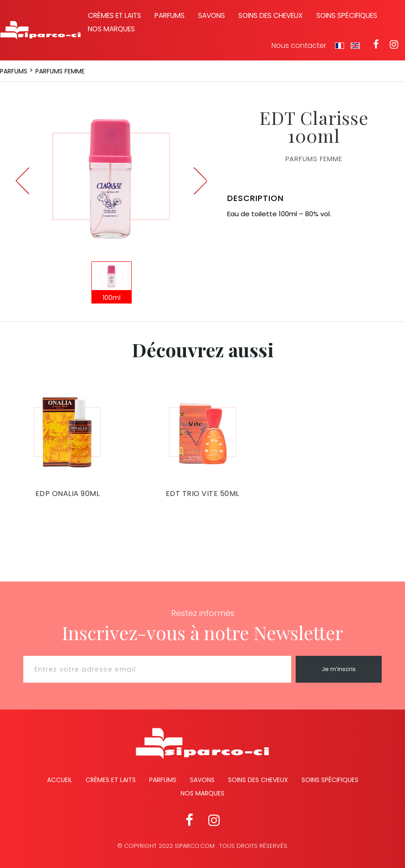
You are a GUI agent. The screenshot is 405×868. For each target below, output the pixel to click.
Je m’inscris (339, 669)
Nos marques (111, 29)
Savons (211, 15)
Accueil (60, 780)
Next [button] (200, 181)
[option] (111, 176)
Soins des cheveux (271, 15)
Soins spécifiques (347, 15)
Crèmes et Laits (111, 780)
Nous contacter (299, 46)
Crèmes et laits (114, 15)
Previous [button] (22, 181)
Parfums (170, 15)
